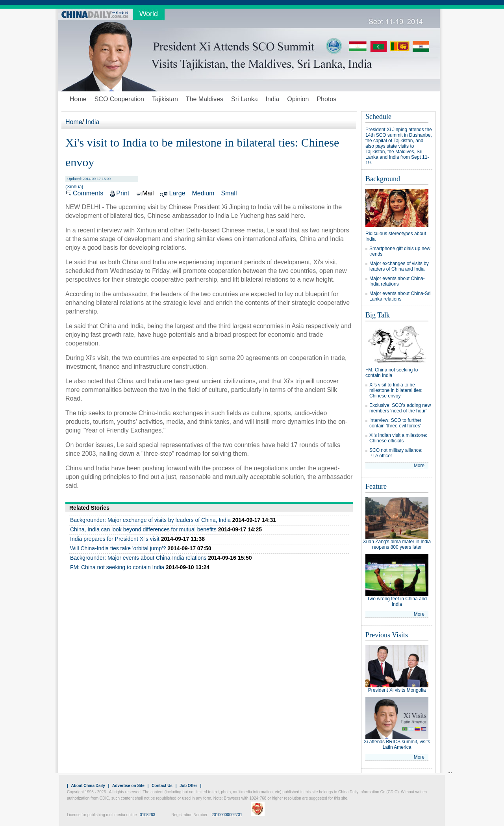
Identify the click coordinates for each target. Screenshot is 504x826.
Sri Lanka (245, 99)
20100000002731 (227, 815)
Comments (88, 193)
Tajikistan (165, 99)
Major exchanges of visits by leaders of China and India (399, 266)
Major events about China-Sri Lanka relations (400, 296)
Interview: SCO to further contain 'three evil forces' (395, 423)
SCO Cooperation (119, 99)
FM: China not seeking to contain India (117, 567)
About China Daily (88, 786)
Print (123, 193)
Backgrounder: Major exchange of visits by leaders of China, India (150, 520)
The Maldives (205, 99)
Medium (203, 193)
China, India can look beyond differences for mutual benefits (143, 529)
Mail (148, 193)
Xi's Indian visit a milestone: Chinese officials (398, 438)
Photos (326, 99)
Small (229, 193)
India (273, 99)
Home (78, 99)
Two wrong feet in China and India (397, 601)
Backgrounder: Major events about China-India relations (138, 558)
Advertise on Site (128, 786)
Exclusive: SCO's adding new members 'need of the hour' (400, 408)
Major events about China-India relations (397, 281)
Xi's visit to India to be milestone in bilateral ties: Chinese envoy (396, 390)
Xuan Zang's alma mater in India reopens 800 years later (397, 544)
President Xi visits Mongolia (397, 690)
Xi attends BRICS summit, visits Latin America (397, 744)
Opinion (298, 99)
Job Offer (188, 786)
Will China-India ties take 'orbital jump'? (118, 548)
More (419, 466)
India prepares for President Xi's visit (115, 539)
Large (177, 193)
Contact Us (162, 786)
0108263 (147, 815)
